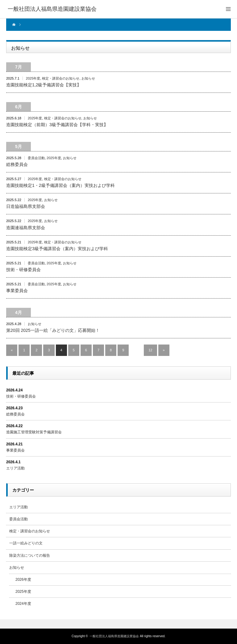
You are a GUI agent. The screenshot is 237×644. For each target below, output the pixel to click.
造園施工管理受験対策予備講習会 (34, 432)
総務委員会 (17, 164)
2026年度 (23, 580)
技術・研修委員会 (23, 270)
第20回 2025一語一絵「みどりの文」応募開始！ (53, 330)
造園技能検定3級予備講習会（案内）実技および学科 (57, 249)
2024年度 (23, 604)
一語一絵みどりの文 (26, 543)
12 (150, 350)
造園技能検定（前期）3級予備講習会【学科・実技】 (57, 125)
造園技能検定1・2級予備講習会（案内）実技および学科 (60, 185)
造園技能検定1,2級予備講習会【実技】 (44, 85)
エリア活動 (15, 468)
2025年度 (33, 78)
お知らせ (88, 78)
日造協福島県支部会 (26, 206)
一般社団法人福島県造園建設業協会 (114, 636)
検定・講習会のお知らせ (61, 78)
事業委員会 (17, 291)
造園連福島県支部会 (26, 228)
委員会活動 (36, 158)
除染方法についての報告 (30, 555)
